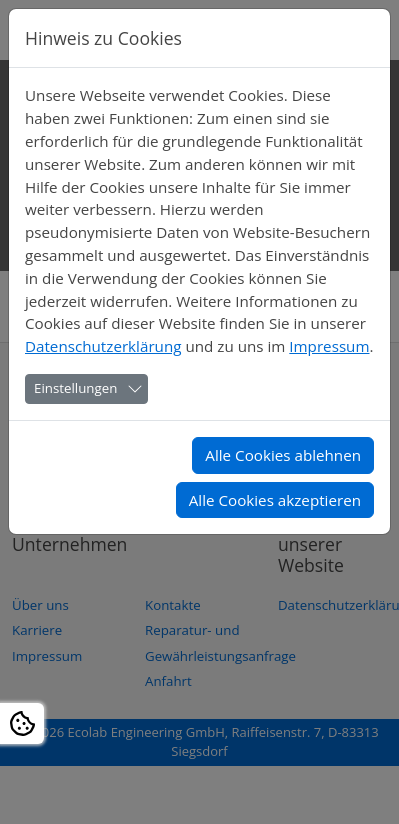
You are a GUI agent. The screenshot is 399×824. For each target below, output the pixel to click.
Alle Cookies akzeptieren (275, 500)
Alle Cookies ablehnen (283, 455)
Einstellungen (75, 388)
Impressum (329, 346)
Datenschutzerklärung (103, 346)
